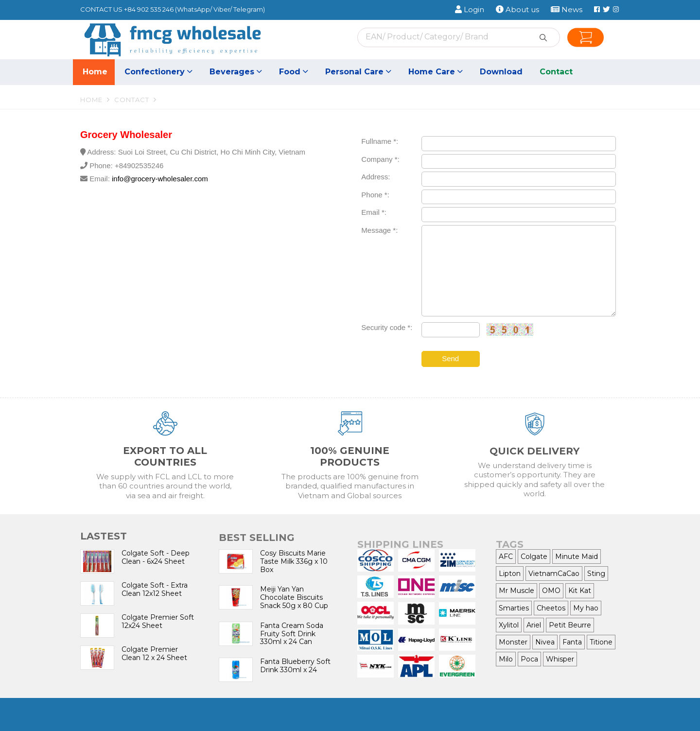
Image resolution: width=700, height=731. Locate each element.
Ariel (534, 625)
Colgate (534, 557)
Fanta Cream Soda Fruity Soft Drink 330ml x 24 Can (292, 634)
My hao (586, 608)
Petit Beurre (570, 625)
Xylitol (509, 625)
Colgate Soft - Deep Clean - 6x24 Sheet (156, 557)
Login (470, 9)
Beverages (236, 72)
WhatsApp (193, 9)
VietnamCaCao (554, 574)
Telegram (248, 9)
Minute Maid (577, 557)
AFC (506, 557)
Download (501, 72)
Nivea (545, 642)
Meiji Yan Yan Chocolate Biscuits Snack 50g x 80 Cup (294, 597)
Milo (506, 659)
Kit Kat (580, 591)
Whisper (560, 659)
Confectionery (158, 72)
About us (517, 9)
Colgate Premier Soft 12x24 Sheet (158, 621)
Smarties (514, 608)
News (567, 9)
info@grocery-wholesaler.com (160, 179)
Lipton (510, 574)
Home (95, 72)
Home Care (436, 72)
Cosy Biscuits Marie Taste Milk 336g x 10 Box (294, 561)
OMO (551, 591)
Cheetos (551, 608)
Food (294, 72)
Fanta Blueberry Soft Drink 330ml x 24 (295, 666)
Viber (222, 9)
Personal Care (358, 72)
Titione (601, 642)
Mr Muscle (516, 591)
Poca (529, 659)
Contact (556, 72)
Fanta (572, 642)
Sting (596, 574)
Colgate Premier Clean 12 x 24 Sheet (154, 653)
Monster (513, 642)
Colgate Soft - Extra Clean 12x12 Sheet (155, 589)
